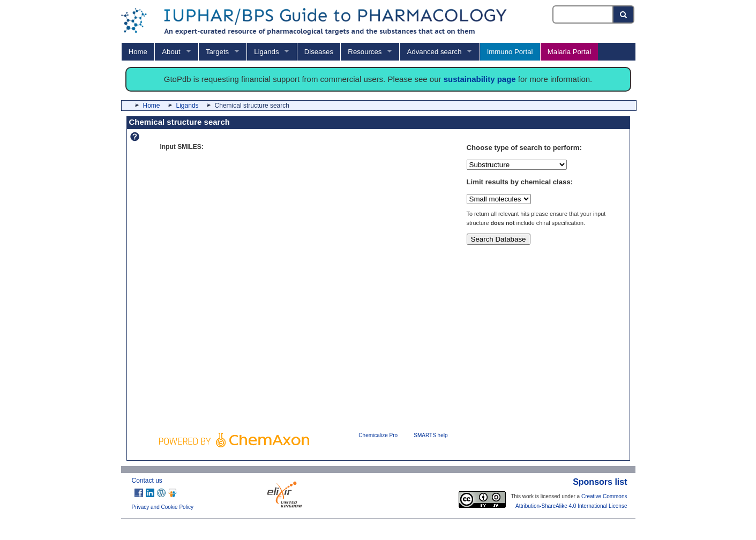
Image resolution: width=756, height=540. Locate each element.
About (171, 52)
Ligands (266, 52)
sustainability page (480, 79)
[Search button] (624, 14)
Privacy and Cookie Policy (163, 507)
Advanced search (435, 52)
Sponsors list (600, 482)
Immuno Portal (510, 52)
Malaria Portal (569, 52)
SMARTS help (431, 435)
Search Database (499, 239)
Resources (365, 52)
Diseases (319, 52)
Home (138, 52)
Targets (217, 52)
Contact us (147, 481)
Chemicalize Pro (378, 435)
